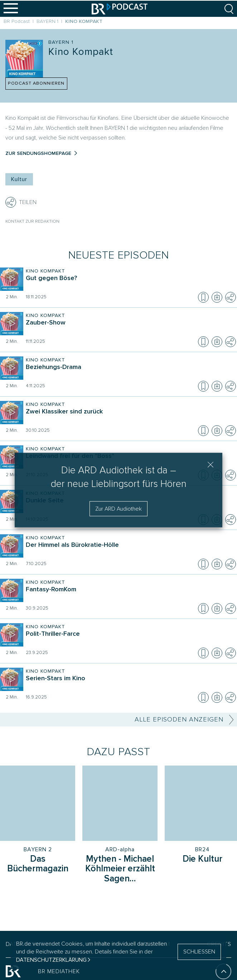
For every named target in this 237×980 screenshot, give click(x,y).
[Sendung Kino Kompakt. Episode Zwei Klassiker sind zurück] (129, 417)
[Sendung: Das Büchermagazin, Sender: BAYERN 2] (38, 803)
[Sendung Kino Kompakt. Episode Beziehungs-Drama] (129, 372)
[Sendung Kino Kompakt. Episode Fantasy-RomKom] (129, 595)
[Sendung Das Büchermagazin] (38, 865)
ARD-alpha (120, 849)
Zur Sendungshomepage (38, 153)
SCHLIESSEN (199, 952)
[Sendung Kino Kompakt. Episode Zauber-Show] (129, 328)
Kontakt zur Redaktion (32, 221)
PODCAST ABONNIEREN (36, 83)
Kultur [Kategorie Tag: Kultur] (19, 179)
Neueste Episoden (119, 255)
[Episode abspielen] (12, 279)
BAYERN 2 (38, 849)
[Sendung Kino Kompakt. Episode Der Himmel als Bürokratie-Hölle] (129, 550)
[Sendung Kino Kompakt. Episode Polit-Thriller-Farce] (129, 639)
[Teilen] (11, 202)
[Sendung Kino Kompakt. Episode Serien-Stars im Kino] (129, 683)
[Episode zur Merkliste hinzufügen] (203, 297)
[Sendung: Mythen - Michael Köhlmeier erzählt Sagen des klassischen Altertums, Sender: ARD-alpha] (120, 803)
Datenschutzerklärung (51, 960)
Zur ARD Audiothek (118, 509)
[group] (118, 815)
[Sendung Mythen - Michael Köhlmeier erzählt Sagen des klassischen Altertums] (120, 870)
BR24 (202, 849)
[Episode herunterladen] (217, 297)
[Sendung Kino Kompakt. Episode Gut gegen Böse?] (129, 283)
